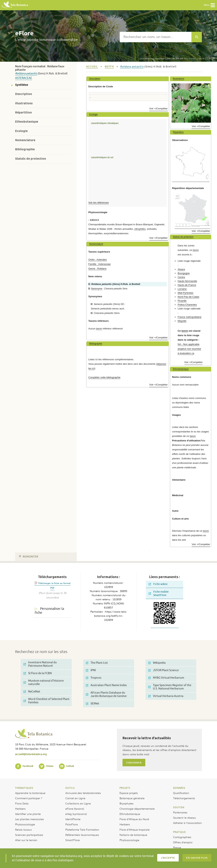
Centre (181, 277)
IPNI (91, 670)
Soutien (179, 807)
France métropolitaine (190, 317)
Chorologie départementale (137, 809)
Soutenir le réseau (185, 818)
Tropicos (94, 678)
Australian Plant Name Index (106, 685)
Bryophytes (127, 803)
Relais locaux (23, 829)
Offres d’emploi (183, 842)
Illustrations (24, 103)
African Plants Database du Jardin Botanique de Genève (106, 694)
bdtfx (109, 67)
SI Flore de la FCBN (38, 673)
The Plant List (97, 663)
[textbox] (156, 37)
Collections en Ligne (78, 803)
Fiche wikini (158, 584)
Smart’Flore (73, 840)
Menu (209, 5)
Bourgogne (184, 273)
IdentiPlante (73, 819)
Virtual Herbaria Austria (166, 696)
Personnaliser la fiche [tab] (49, 611)
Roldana (20, 74)
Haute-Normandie (187, 281)
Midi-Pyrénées (185, 293)
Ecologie (21, 131)
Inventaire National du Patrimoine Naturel (40, 664)
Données (179, 788)
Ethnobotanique (27, 122)
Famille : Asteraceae (99, 264)
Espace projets (129, 793)
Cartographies (182, 837)
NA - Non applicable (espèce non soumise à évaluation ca (189, 349)
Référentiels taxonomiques (82, 835)
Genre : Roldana (97, 269)
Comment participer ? (29, 798)
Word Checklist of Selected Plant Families (46, 701)
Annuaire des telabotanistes (83, 793)
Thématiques (24, 788)
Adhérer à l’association (187, 823)
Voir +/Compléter (158, 109)
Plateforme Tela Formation (82, 829)
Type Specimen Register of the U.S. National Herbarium (170, 687)
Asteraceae (24, 78)
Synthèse (22, 85)
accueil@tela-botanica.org (31, 754)
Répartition (23, 112)
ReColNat (32, 692)
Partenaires (180, 812)
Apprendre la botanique (30, 793)
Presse (177, 847)
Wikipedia (157, 663)
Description (24, 94)
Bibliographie (25, 149)
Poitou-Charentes (187, 305)
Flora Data (22, 803)
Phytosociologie (25, 824)
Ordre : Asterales (98, 260)
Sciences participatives (29, 835)
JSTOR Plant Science (163, 670)
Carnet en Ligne (75, 798)
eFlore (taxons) (75, 809)
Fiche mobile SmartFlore (159, 593)
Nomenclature (25, 140)
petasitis (32, 74)
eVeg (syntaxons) (76, 814)
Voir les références (99, 203)
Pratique (179, 832)
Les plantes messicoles (30, 819)
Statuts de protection (31, 159)
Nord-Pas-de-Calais (188, 297)
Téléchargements (184, 798)
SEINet (93, 704)
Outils (70, 788)
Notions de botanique (133, 835)
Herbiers (20, 809)
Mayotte (182, 321)
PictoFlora (72, 824)
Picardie (182, 301)
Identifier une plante (28, 814)
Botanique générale (132, 798)
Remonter (29, 557)
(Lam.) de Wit (159, 58)
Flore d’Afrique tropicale (135, 829)
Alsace (181, 269)
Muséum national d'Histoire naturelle (44, 682)
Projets (125, 788)
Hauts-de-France (187, 285)
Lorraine (182, 289)
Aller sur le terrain (26, 840)
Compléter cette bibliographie (104, 377)
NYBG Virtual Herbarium (166, 678)
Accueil (92, 67)
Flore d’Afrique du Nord (134, 819)
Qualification (181, 793)
